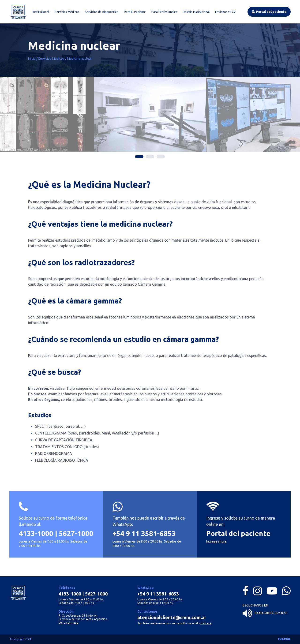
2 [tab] (150, 157)
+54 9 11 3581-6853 (144, 536)
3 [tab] (161, 157)
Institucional (41, 12)
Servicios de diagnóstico (102, 12)
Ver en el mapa (68, 623)
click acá (206, 623)
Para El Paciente (135, 12)
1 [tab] (139, 157)
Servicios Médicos (67, 12)
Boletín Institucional (196, 12)
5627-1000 (76, 536)
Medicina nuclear (79, 59)
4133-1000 (36, 536)
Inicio (32, 59)
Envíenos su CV (225, 12)
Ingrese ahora (216, 544)
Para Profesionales (164, 12)
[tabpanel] (167, 114)
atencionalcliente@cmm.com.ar (172, 617)
